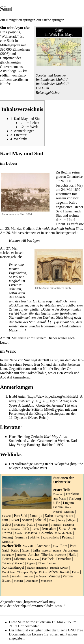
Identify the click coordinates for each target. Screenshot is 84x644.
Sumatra (21, 537)
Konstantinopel (13, 567)
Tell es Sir (51, 360)
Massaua (31, 533)
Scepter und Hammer (51, 75)
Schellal (41, 520)
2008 (5, 54)
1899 (59, 181)
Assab (18, 533)
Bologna (41, 576)
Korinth (65, 572)
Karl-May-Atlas (55, 437)
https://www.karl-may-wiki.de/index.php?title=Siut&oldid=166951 (32, 604)
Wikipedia (62, 464)
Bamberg (33, 445)
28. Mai (12, 338)
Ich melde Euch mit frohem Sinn (59, 229)
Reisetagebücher (48, 93)
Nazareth (43, 525)
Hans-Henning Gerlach (26, 437)
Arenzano (43, 546)
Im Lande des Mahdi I (52, 80)
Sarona (16, 529)
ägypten (14, 45)
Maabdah (7, 373)
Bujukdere (9, 572)
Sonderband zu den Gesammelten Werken (39, 441)
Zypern (31, 563)
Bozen (7, 580)
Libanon (20, 559)
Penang (8, 537)
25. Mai (11, 229)
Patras (76, 572)
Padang (67, 537)
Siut (5, 520)
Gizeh (26, 550)
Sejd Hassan (65, 211)
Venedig (54, 576)
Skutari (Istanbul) (37, 568)
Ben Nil (40, 364)
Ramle (36, 529)
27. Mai (12, 248)
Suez (62, 529)
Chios (41, 563)
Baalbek (48, 559)
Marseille (8, 542)
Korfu (6, 576)
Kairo (49, 516)
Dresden (58, 494)
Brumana (19, 525)
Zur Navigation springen (18, 20)
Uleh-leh (35, 537)
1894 (29, 214)
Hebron (21, 555)
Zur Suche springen (50, 20)
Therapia (23, 572)
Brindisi (17, 576)
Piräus (43, 572)
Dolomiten (32, 581)
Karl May (76, 185)
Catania (7, 516)
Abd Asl (6, 377)
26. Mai (12, 233)
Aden (72, 529)
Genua (58, 507)
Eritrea (7, 533)
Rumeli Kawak (59, 568)
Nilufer (5, 84)
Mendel (18, 581)
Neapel (58, 512)
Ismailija (36, 516)
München (46, 581)
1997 (60, 445)
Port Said (20, 516)
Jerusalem (49, 529)
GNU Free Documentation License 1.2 (46, 632)
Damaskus (64, 559)
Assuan (27, 520)
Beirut (7, 524)
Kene (52, 520)
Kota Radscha (51, 537)
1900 (68, 181)
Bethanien (8, 555)
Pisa (55, 546)
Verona (68, 576)
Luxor (15, 520)
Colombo (46, 533)
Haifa (31, 524)
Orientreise (62, 482)
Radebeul (49, 445)
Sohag (61, 520)
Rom (68, 507)
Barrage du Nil (64, 516)
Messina (69, 512)
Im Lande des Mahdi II (52, 84)
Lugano (68, 503)
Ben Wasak (65, 373)
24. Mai (67, 190)
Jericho (33, 555)
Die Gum (42, 88)
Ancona (29, 576)
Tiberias (56, 525)
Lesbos (52, 563)
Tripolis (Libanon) (13, 563)
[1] (47, 321)
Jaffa (26, 529)
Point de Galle (64, 533)
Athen (53, 572)
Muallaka (34, 559)
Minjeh (72, 520)
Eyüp (33, 572)
